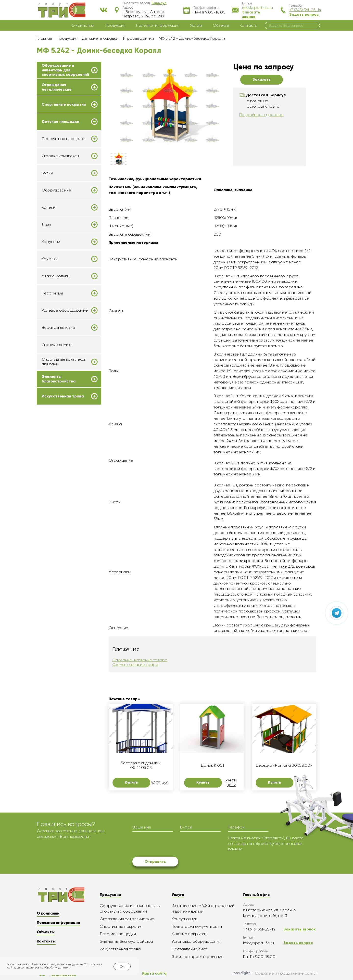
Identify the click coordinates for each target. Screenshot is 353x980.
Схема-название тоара (135, 665)
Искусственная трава (63, 396)
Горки (47, 173)
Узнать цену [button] (231, 782)
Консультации (184, 919)
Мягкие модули (56, 276)
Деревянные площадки (64, 139)
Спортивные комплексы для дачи (64, 362)
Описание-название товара (140, 660)
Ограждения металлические (57, 87)
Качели (49, 207)
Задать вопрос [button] (304, 14)
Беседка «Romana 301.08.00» (284, 765)
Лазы (46, 225)
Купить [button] (131, 782)
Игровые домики (57, 345)
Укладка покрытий (189, 934)
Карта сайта (154, 973)
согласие (237, 844)
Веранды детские (58, 328)
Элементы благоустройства (59, 379)
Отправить (155, 861)
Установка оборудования (196, 941)
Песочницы (52, 293)
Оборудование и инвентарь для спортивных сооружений (65, 70)
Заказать (262, 79)
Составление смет (189, 949)
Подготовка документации (197, 926)
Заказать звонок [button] (251, 14)
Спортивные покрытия (64, 104)
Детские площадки (60, 122)
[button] (159, 3)
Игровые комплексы (60, 156)
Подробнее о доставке (261, 115)
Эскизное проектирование (198, 957)
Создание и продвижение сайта (274, 973)
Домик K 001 (212, 765)
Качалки (50, 259)
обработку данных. (57, 968)
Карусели (51, 242)
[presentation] (170, 845)
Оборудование (56, 190)
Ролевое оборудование (65, 310)
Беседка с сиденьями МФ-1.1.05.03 (141, 765)
